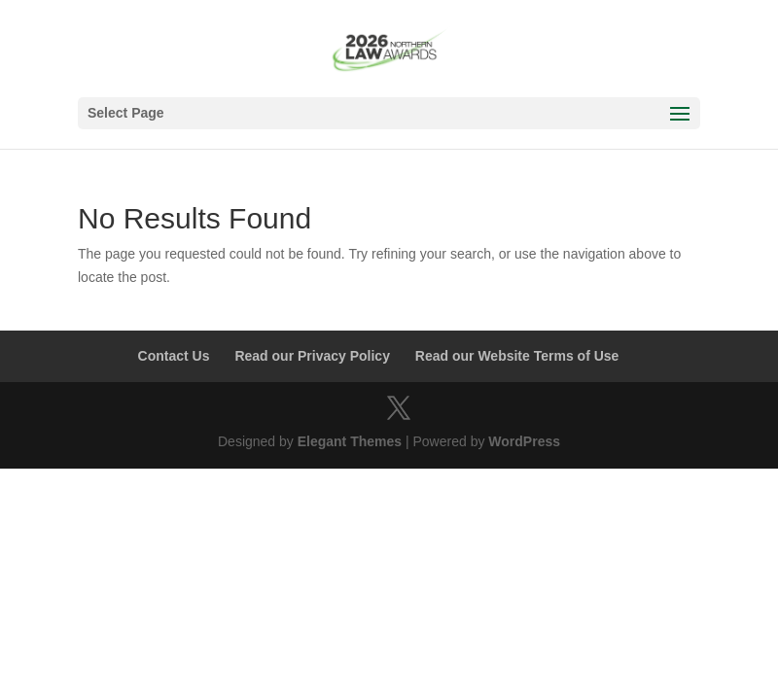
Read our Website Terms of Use (517, 356)
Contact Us (174, 356)
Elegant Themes (350, 441)
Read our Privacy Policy (312, 356)
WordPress (524, 441)
